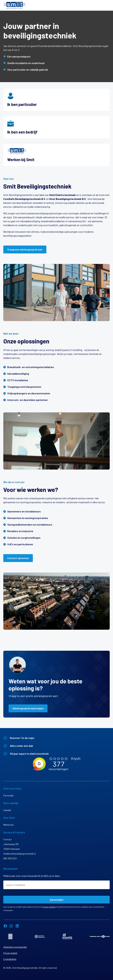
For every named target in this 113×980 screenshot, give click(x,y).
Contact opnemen (18, 558)
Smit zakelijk (11, 803)
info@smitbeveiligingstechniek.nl (19, 854)
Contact (8, 839)
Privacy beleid (49, 907)
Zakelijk (7, 810)
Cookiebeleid (10, 959)
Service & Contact (14, 832)
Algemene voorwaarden (15, 947)
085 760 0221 (10, 858)
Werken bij (8, 825)
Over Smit (9, 818)
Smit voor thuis (12, 788)
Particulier (8, 795)
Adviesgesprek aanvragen (28, 708)
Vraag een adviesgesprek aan (25, 249)
